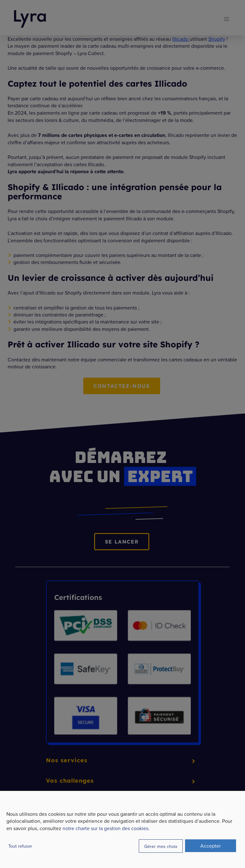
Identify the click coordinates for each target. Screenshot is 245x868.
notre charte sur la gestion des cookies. (106, 828)
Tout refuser (20, 846)
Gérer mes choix (161, 846)
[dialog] (122, 829)
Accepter (211, 846)
